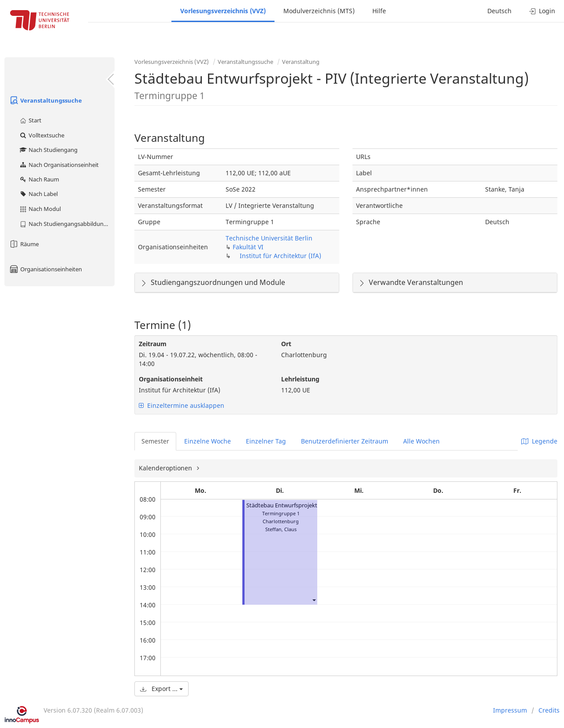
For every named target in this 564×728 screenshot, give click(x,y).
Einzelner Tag (266, 441)
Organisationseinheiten (45, 269)
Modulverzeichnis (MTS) (319, 11)
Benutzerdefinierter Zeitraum (345, 441)
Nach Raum (39, 179)
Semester (155, 441)
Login (542, 11)
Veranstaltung (301, 62)
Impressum (510, 710)
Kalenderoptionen (166, 468)
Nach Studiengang (48, 150)
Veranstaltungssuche (45, 100)
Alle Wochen (421, 441)
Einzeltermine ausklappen (182, 405)
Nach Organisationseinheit (59, 165)
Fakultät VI (248, 247)
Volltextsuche (42, 135)
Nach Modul (40, 209)
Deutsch (499, 11)
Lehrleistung (300, 379)
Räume (24, 244)
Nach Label (38, 194)
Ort (286, 344)
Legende (539, 441)
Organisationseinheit (171, 379)
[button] (314, 600)
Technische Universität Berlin (269, 238)
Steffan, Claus (281, 529)
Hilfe (379, 11)
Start (30, 120)
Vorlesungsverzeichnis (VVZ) (223, 11)
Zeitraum (153, 344)
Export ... (161, 689)
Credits (549, 710)
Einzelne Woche (208, 441)
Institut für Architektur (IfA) (280, 256)
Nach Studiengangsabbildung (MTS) (67, 224)
